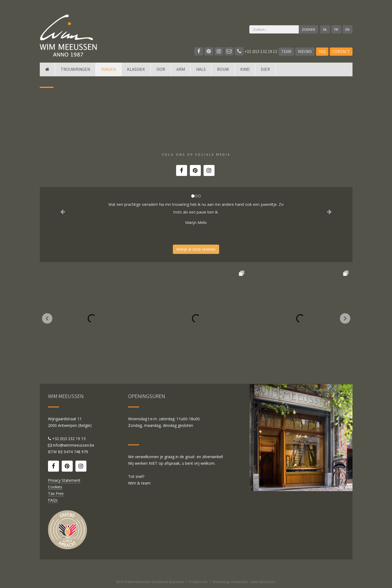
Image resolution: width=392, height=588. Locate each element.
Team (286, 51)
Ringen (108, 69)
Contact (341, 51)
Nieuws (305, 51)
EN (347, 29)
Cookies (55, 487)
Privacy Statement (64, 480)
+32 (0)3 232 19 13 (256, 51)
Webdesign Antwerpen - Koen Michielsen (244, 582)
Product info (198, 582)
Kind (245, 69)
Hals (201, 69)
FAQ (322, 51)
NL (325, 29)
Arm (181, 69)
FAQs (53, 500)
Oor (161, 69)
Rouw (223, 69)
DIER (265, 69)
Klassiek (136, 69)
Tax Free (56, 493)
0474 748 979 (76, 452)
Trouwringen (75, 69)
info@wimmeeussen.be (74, 445)
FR (336, 29)
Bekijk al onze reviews (196, 249)
